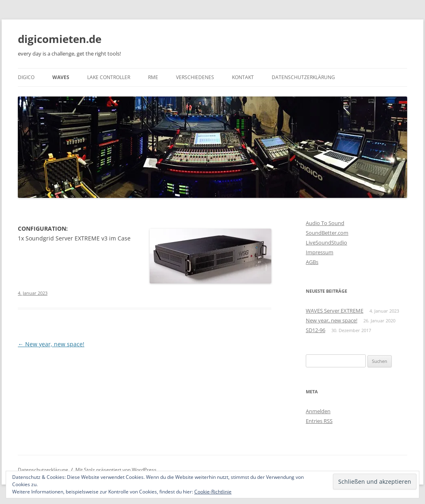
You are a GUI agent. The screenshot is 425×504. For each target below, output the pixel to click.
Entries (319, 421)
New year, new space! (51, 344)
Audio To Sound (325, 223)
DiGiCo (26, 77)
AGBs (312, 262)
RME (153, 77)
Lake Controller (109, 77)
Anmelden (318, 411)
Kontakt (243, 77)
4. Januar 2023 (33, 293)
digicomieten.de (60, 39)
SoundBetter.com (327, 233)
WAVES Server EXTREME (335, 311)
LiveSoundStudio (326, 242)
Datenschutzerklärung (303, 77)
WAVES (61, 77)
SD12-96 (316, 330)
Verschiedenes (195, 77)
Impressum (320, 252)
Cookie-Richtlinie (213, 492)
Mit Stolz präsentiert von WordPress (116, 470)
